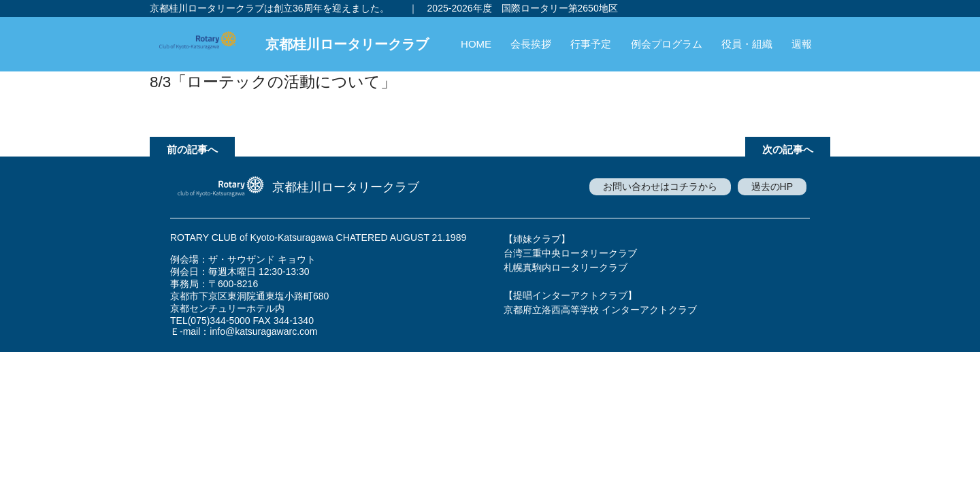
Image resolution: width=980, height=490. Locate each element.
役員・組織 (747, 44)
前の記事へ (192, 149)
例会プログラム (667, 44)
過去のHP (772, 186)
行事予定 (591, 44)
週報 (802, 44)
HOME (476, 44)
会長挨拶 (531, 44)
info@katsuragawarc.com (263, 331)
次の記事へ (788, 149)
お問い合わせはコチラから (660, 186)
